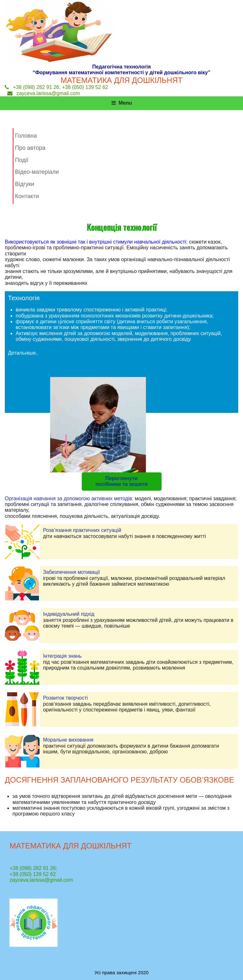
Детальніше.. (23, 353)
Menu (122, 103)
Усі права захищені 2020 (121, 972)
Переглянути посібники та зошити (122, 481)
